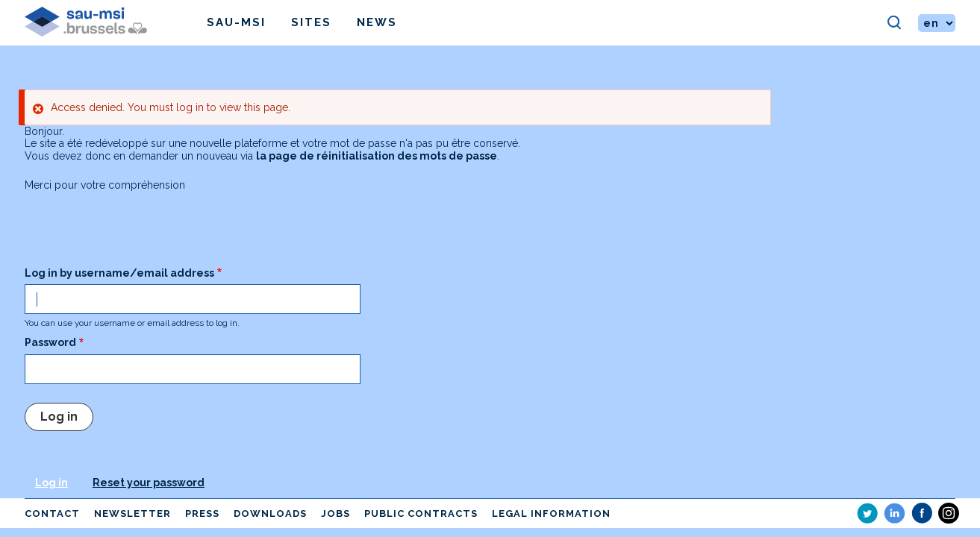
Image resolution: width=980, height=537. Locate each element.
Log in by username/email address (119, 273)
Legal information (551, 514)
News (377, 22)
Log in (52, 483)
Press (202, 514)
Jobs (335, 514)
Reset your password (149, 483)
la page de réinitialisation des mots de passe (377, 156)
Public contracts (421, 514)
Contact (52, 514)
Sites (311, 22)
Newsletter (132, 514)
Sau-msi (236, 22)
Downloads (270, 514)
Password (50, 342)
